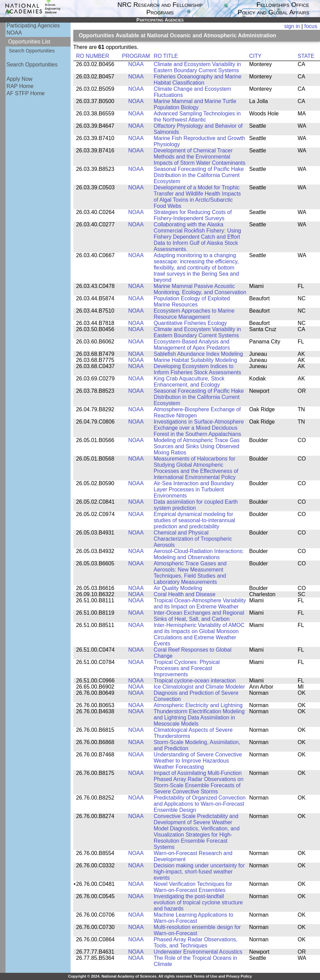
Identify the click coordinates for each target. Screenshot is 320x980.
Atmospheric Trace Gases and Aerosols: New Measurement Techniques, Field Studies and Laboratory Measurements (190, 573)
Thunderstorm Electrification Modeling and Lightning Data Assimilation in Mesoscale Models (199, 718)
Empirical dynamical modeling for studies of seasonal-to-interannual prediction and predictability (194, 520)
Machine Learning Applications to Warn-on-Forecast (193, 918)
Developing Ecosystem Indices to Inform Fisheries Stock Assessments (197, 369)
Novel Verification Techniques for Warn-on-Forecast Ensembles (193, 887)
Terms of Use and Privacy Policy (223, 976)
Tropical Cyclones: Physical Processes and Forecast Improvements (187, 668)
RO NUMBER (93, 56)
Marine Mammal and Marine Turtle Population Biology (195, 104)
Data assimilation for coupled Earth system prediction (195, 505)
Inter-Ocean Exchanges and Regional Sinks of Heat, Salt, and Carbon (199, 616)
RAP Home (20, 86)
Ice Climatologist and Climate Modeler (199, 687)
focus (311, 26)
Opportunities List (29, 42)
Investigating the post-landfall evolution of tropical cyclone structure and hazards (198, 902)
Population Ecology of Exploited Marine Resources (192, 301)
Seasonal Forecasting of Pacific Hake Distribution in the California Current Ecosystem (199, 175)
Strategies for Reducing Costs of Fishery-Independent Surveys (193, 215)
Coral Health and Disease (184, 594)
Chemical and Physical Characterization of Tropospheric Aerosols (193, 539)
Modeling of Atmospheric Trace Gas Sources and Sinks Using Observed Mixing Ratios (196, 446)
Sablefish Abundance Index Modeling (198, 354)
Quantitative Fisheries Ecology (190, 323)
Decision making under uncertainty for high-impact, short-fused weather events (199, 872)
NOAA (14, 33)
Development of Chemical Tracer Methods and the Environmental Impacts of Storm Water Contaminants (199, 157)
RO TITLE (166, 56)
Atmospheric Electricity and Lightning (198, 705)
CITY (255, 56)
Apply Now (20, 79)
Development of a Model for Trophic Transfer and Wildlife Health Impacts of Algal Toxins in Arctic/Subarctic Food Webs (197, 197)
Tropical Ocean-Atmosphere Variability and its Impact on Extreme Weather (200, 604)
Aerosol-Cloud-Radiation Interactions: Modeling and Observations (199, 554)
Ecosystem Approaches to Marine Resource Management (194, 314)
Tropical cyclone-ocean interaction (195, 681)
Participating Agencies (33, 26)
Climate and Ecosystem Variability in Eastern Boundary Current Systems (197, 67)
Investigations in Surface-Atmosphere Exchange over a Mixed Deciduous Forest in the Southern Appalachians (199, 428)
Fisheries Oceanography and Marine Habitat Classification (197, 80)
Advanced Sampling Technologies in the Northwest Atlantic (197, 117)
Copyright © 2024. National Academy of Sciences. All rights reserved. (131, 976)
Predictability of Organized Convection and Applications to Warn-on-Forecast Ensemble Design (199, 804)
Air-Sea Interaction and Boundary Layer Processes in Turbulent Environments (194, 489)
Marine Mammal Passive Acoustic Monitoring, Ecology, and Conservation (200, 289)
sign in (292, 26)
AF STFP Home (26, 93)
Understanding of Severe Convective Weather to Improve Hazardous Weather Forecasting (198, 761)
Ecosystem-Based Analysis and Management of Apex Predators (192, 345)
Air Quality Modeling (178, 588)
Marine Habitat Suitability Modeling (195, 360)
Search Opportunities (32, 51)
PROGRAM (136, 56)
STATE (306, 56)
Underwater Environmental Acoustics (198, 952)
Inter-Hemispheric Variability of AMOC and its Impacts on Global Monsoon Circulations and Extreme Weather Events (199, 634)
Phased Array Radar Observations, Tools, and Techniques (195, 943)
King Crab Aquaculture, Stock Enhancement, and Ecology (189, 382)
